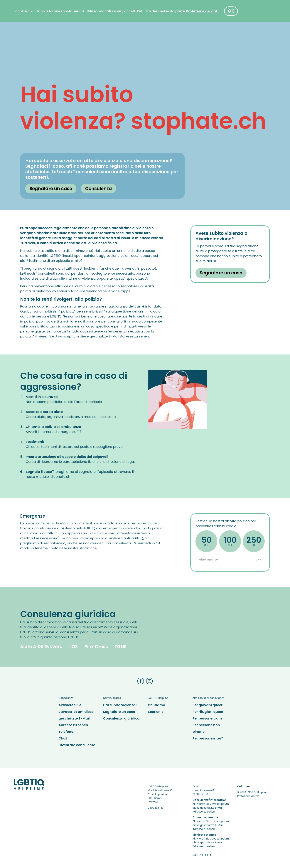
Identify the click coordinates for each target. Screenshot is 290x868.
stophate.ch (60, 477)
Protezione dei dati (249, 796)
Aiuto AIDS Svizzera (41, 647)
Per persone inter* (208, 738)
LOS (74, 647)
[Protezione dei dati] (202, 11)
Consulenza (98, 189)
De (194, 855)
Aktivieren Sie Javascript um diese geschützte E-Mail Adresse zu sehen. (91, 336)
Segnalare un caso (51, 189)
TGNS (120, 647)
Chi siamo (156, 705)
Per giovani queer (208, 705)
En (200, 855)
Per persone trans (208, 718)
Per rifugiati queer (208, 712)
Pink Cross (96, 647)
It (210, 855)
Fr (205, 855)
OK (231, 11)
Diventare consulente (77, 745)
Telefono (66, 732)
